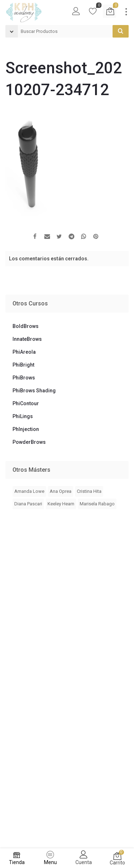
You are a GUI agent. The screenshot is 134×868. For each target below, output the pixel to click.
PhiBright (23, 365)
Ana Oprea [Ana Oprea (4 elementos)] (61, 491)
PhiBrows (24, 378)
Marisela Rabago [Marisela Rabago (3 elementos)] (97, 504)
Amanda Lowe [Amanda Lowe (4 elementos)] (29, 491)
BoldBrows (26, 326)
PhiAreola (24, 352)
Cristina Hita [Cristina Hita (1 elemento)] (89, 491)
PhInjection (26, 429)
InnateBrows (27, 339)
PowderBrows (29, 442)
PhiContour (26, 403)
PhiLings (23, 416)
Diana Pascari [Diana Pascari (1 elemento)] (28, 504)
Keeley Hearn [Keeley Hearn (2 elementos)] (61, 504)
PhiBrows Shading (34, 391)
